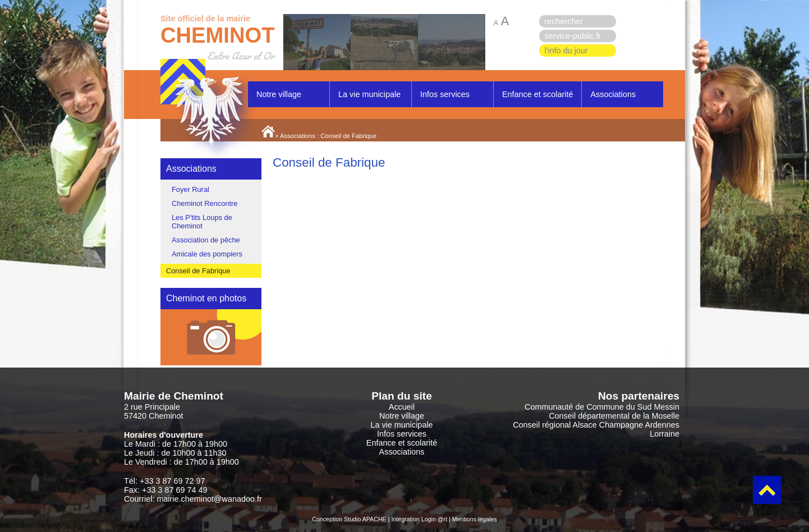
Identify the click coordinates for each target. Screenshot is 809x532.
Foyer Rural (190, 189)
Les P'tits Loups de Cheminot (202, 222)
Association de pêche (206, 240)
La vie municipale (369, 94)
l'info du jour (566, 51)
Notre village (279, 94)
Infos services (445, 94)
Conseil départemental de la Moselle (614, 416)
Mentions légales (475, 519)
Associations (613, 94)
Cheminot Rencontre (204, 203)
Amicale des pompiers (207, 254)
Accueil (402, 407)
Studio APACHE (365, 519)
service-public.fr (573, 36)
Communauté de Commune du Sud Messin (602, 407)
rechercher (564, 21)
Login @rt (434, 519)
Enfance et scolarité (537, 94)
